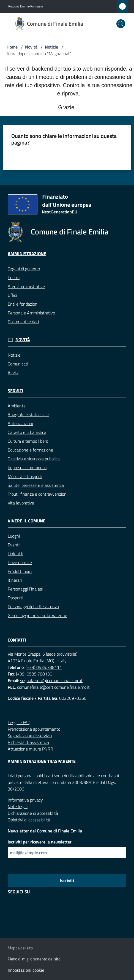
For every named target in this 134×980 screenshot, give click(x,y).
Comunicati (18, 364)
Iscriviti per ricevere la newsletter (40, 842)
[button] (121, 24)
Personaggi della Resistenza (33, 607)
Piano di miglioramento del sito (34, 959)
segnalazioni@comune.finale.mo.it (51, 680)
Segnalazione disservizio (30, 736)
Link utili (15, 554)
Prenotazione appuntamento (34, 729)
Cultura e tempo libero (28, 441)
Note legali (18, 807)
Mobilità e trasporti (25, 476)
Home (12, 47)
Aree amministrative (26, 286)
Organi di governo (24, 269)
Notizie (51, 47)
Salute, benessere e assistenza (36, 485)
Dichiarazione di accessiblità (33, 813)
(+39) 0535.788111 (44, 667)
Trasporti (15, 598)
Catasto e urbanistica (27, 432)
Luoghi (14, 536)
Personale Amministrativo (31, 313)
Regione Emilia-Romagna (26, 6)
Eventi (14, 545)
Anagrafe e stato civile (28, 415)
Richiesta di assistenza (28, 742)
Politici (14, 277)
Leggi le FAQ (19, 722)
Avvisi (13, 373)
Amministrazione (27, 254)
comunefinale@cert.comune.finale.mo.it (53, 687)
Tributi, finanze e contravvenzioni (38, 494)
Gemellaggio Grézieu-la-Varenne (37, 615)
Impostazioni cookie (26, 970)
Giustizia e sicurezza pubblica (34, 459)
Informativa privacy (25, 800)
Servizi (16, 391)
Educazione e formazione (30, 450)
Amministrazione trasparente (42, 761)
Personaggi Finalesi (25, 589)
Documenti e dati (23, 322)
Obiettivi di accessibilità (29, 820)
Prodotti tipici (20, 571)
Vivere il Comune (27, 521)
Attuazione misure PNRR (30, 749)
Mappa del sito (20, 948)
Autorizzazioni (20, 423)
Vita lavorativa (21, 503)
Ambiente (17, 406)
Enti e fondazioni (23, 304)
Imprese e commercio (27, 468)
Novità (31, 47)
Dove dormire (20, 562)
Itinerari (15, 580)
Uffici (12, 295)
